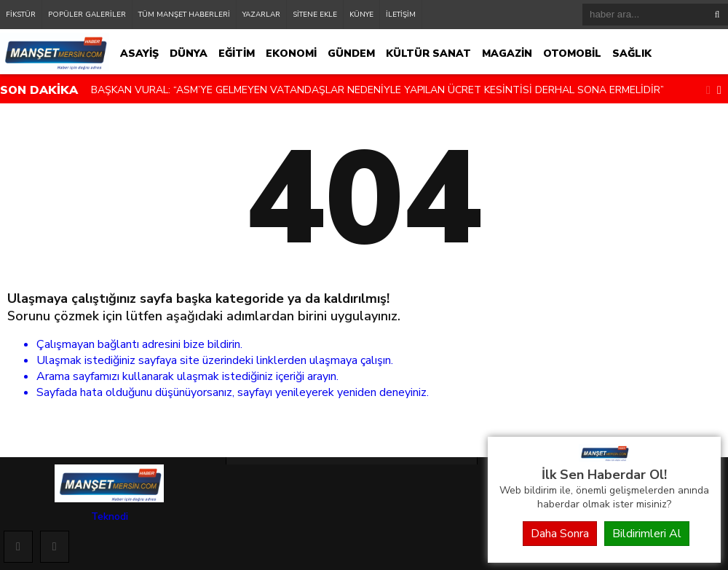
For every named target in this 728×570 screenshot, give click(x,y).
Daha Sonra (560, 534)
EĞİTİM (237, 54)
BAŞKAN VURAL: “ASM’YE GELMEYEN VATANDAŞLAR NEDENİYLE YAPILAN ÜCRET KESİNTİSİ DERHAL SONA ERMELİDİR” (377, 90)
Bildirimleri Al (647, 534)
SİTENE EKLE (315, 15)
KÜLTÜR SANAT (428, 54)
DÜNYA (189, 54)
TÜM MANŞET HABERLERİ (184, 15)
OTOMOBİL (572, 54)
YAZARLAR (261, 15)
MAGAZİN (507, 54)
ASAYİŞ (139, 54)
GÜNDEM (351, 54)
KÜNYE (361, 15)
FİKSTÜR (21, 15)
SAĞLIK (632, 54)
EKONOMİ (291, 54)
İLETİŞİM (401, 15)
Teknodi (110, 516)
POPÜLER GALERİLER (87, 15)
